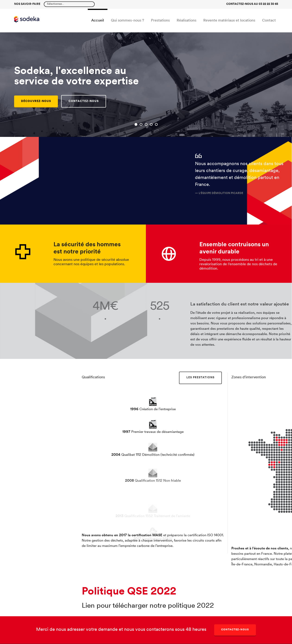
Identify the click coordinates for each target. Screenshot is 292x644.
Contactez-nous (235, 630)
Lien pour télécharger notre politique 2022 (148, 606)
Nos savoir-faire (27, 4)
